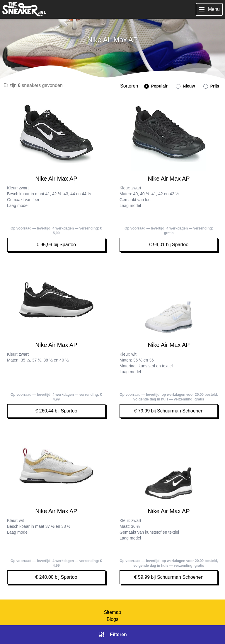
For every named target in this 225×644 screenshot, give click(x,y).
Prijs (211, 86)
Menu (209, 9)
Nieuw (185, 86)
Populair (156, 86)
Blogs (112, 619)
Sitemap (113, 612)
